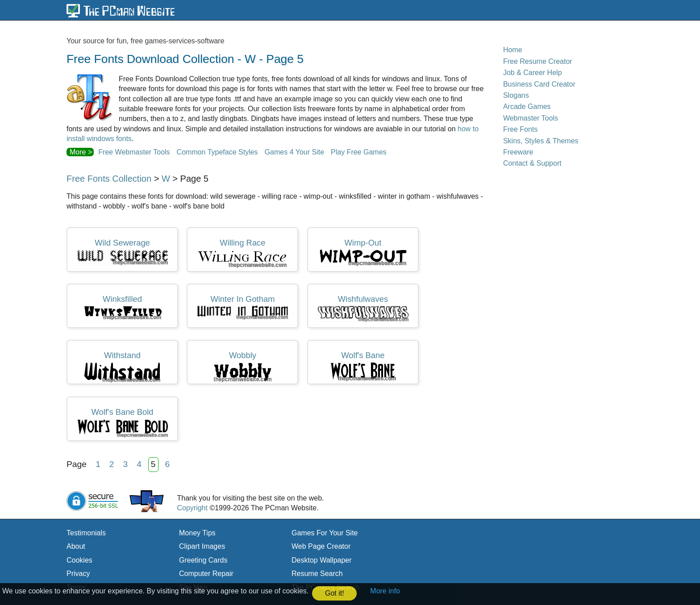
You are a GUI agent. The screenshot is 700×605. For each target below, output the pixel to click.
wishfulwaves (363, 308)
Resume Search (317, 574)
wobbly (243, 367)
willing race (242, 253)
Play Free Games (358, 152)
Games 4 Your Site (294, 152)
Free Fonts (520, 129)
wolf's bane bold (122, 423)
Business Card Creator (539, 84)
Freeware (518, 152)
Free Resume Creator (538, 61)
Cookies (79, 560)
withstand (122, 367)
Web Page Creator (321, 546)
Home (513, 50)
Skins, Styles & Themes (541, 141)
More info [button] (385, 591)
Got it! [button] (335, 593)
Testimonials (86, 533)
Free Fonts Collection (109, 179)
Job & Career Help (533, 73)
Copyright (192, 508)
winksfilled (123, 307)
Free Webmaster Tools (134, 152)
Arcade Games (527, 106)
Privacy (78, 574)
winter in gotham (242, 307)
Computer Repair (206, 574)
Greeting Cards (203, 560)
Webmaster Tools (531, 118)
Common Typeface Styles (217, 152)
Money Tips (197, 533)
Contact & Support (532, 163)
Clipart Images (202, 546)
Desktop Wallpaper (322, 560)
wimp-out (363, 252)
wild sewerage (122, 252)
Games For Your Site (325, 533)
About (76, 546)
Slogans (516, 95)
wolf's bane (363, 366)
